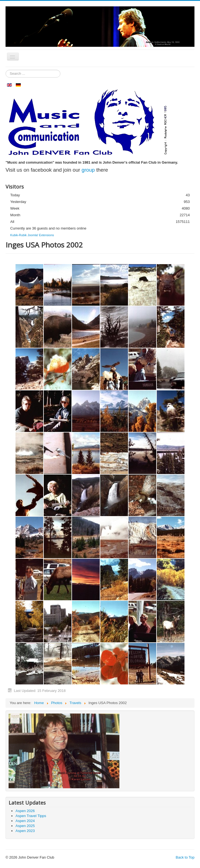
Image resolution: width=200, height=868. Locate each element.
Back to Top (185, 857)
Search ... (6, 70)
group (88, 170)
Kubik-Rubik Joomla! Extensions (32, 235)
